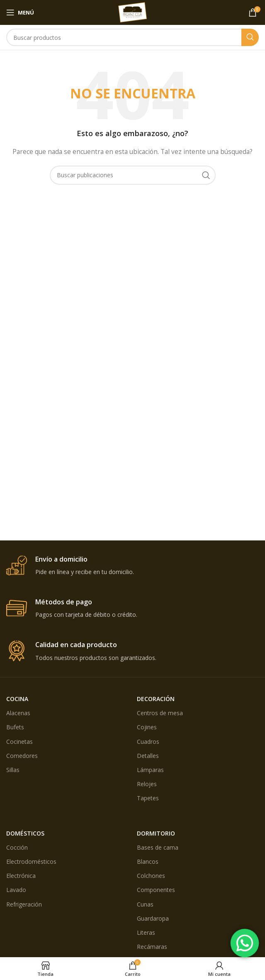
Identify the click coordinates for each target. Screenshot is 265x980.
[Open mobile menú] (20, 12)
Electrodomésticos (31, 861)
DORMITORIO (156, 833)
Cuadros (148, 742)
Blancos (148, 861)
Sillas (13, 770)
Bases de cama (158, 847)
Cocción (17, 847)
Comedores (22, 756)
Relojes (147, 784)
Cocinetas (19, 742)
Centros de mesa (160, 713)
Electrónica (21, 876)
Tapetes (148, 798)
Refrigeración (24, 904)
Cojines (147, 727)
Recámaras (152, 947)
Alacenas (18, 713)
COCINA (17, 699)
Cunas (145, 904)
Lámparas (150, 770)
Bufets (15, 727)
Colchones (151, 876)
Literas (146, 932)
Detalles (148, 756)
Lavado (16, 890)
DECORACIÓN (156, 699)
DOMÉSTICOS (25, 833)
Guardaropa (153, 918)
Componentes (156, 890)
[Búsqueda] (132, 37)
